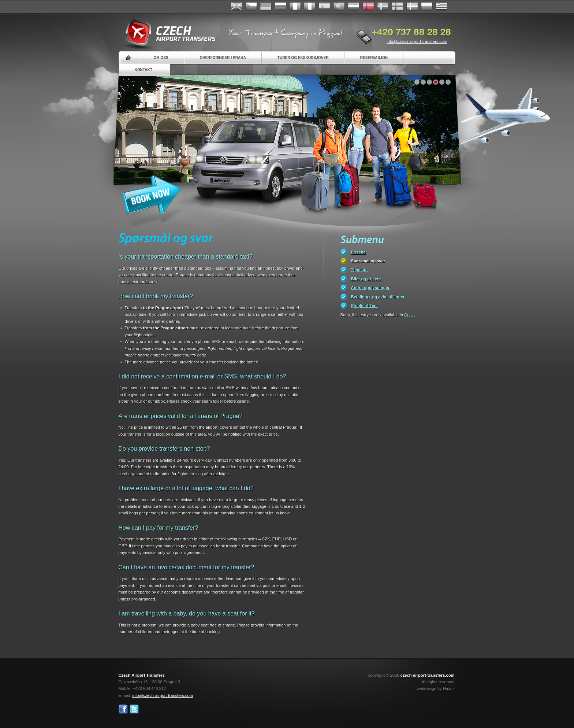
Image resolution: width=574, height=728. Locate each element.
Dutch (354, 7)
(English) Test (364, 306)
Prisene (358, 252)
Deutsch (266, 7)
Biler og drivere (366, 279)
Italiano (310, 7)
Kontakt (144, 70)
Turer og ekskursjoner (303, 58)
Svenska (383, 7)
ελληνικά (441, 7)
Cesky (410, 315)
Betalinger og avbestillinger (378, 297)
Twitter (134, 709)
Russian (280, 7)
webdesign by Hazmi (435, 688)
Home (128, 58)
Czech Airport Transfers (167, 33)
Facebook (123, 709)
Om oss (161, 58)
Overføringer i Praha (223, 58)
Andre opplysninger (370, 288)
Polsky (427, 7)
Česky (251, 7)
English (236, 7)
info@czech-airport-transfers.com (417, 41)
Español (324, 7)
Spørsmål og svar (368, 261)
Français (295, 7)
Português (339, 7)
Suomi (398, 7)
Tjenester (360, 270)
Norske (368, 7)
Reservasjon (374, 58)
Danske (412, 7)
